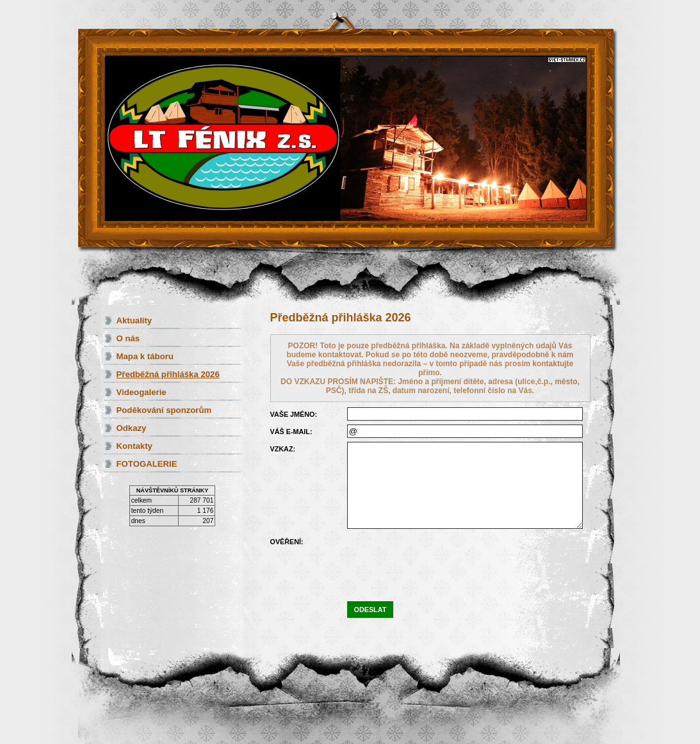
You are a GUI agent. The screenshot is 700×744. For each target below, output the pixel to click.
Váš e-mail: (291, 432)
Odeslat (370, 610)
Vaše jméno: (294, 414)
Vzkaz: (283, 449)
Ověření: (287, 542)
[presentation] (444, 560)
